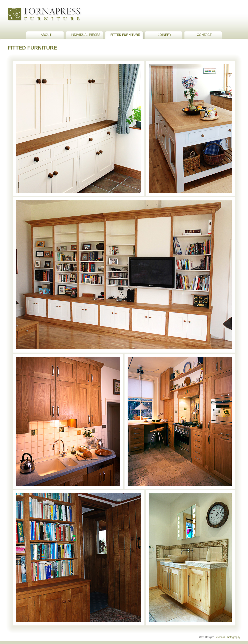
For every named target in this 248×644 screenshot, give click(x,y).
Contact (204, 35)
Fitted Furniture (125, 35)
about (46, 35)
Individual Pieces (86, 35)
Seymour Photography (227, 637)
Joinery (165, 35)
